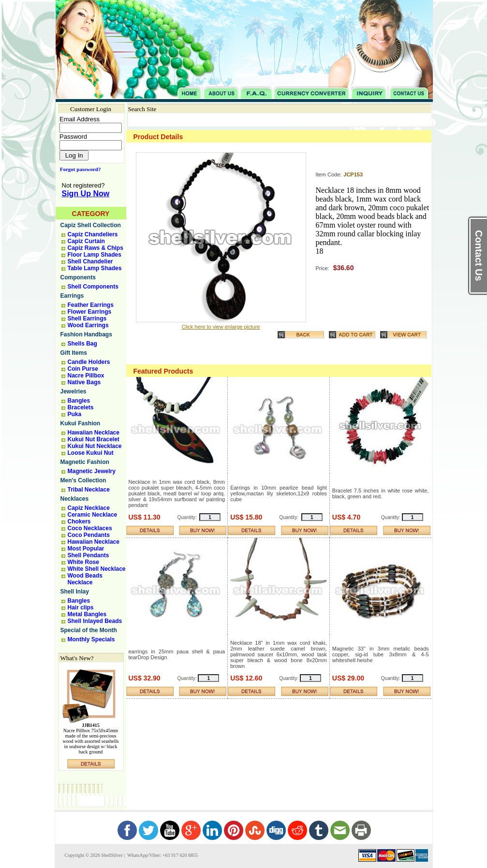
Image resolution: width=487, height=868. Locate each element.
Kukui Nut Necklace (95, 446)
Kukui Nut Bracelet (94, 439)
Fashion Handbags (86, 334)
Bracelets (81, 407)
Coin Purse (83, 369)
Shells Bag (82, 344)
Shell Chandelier (90, 261)
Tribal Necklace (89, 490)
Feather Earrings (91, 305)
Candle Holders (89, 362)
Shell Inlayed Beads (95, 621)
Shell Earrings (87, 318)
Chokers (79, 521)
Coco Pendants (89, 535)
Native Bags (84, 382)
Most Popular (86, 549)
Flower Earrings (90, 312)
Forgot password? (79, 169)
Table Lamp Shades (95, 268)
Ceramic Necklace (93, 515)
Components (78, 277)
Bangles (79, 401)
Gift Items (74, 353)
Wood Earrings (88, 325)
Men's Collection (83, 480)
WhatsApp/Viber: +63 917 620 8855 (162, 855)
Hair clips (81, 608)
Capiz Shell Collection (91, 225)
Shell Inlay (75, 592)
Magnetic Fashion (85, 462)
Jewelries (74, 391)
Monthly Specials (91, 639)
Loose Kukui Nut (91, 453)
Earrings (72, 296)
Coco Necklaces (90, 528)
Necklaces (75, 499)
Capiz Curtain (86, 241)
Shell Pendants (89, 555)
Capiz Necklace (89, 508)
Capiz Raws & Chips (96, 248)
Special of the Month (89, 630)
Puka (75, 414)
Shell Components (93, 287)
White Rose (83, 562)
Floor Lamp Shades (95, 255)
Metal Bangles (87, 614)
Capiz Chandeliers (93, 234)
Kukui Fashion (81, 423)
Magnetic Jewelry (92, 471)
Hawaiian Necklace (94, 433)
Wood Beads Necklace (85, 579)
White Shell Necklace (97, 569)
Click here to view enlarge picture (221, 327)
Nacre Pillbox (86, 376)
